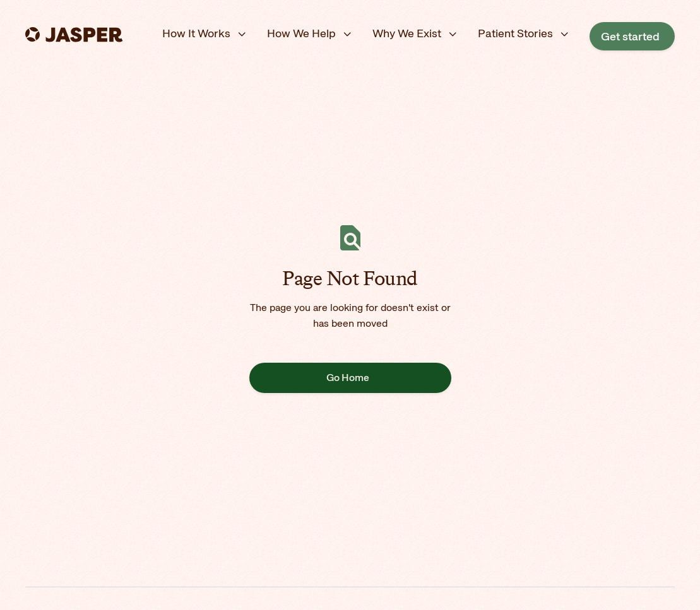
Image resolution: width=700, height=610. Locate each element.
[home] (75, 34)
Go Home (348, 378)
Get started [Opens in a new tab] (630, 36)
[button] (205, 34)
